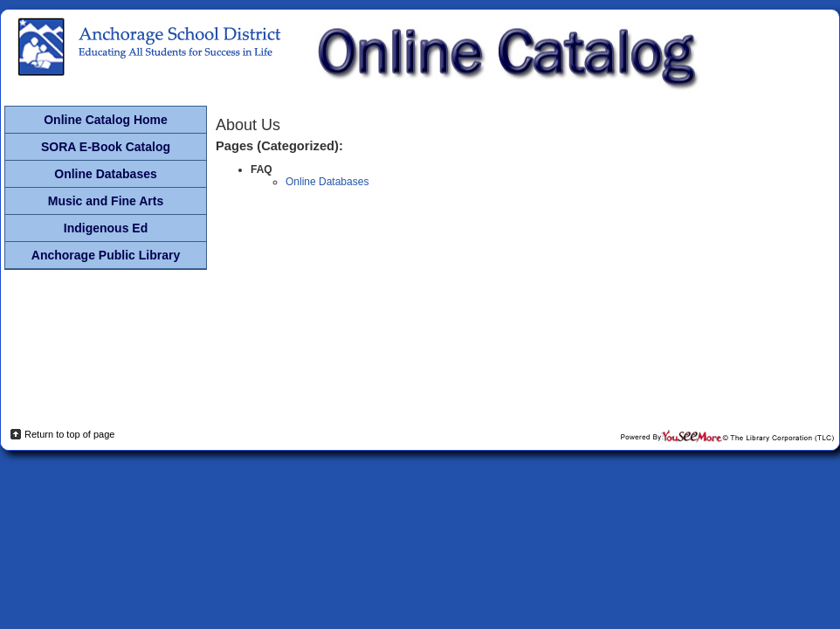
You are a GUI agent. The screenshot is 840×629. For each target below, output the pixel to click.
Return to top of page (69, 434)
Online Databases (327, 182)
